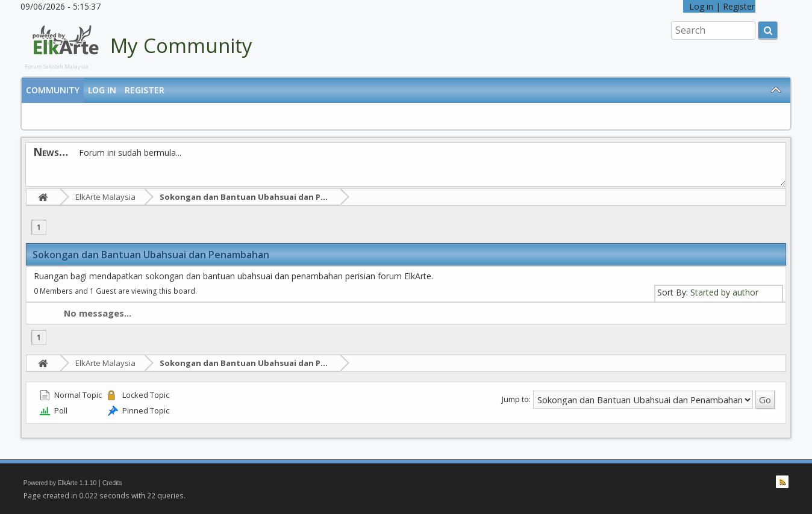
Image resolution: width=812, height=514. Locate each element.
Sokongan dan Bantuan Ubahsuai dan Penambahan (264, 197)
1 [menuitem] (39, 227)
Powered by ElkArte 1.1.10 (60, 483)
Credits (112, 483)
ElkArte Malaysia (105, 197)
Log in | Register (719, 6)
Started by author (724, 292)
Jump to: (516, 399)
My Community (181, 45)
